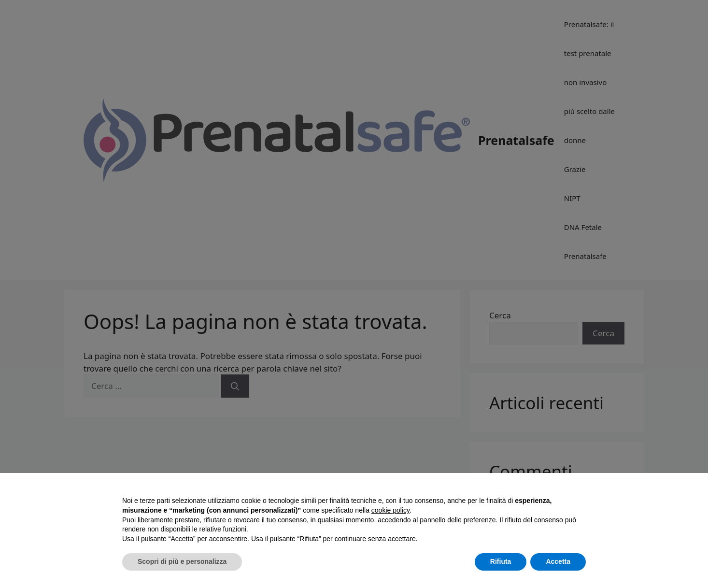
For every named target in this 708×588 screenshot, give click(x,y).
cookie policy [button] (390, 510)
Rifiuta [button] (501, 561)
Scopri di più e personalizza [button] (182, 561)
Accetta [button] (558, 561)
